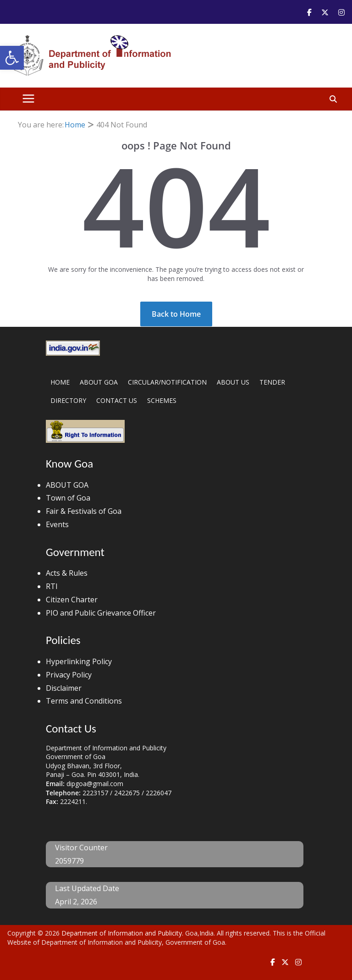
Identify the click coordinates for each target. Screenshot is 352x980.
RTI (52, 586)
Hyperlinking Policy (79, 661)
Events (57, 524)
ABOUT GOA (99, 382)
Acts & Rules (67, 573)
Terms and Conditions (84, 701)
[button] (12, 58)
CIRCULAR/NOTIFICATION (167, 382)
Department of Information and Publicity (122, 933)
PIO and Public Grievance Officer (101, 613)
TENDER (272, 382)
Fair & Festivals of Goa (84, 511)
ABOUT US (233, 382)
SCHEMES (162, 400)
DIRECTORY (68, 400)
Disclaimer (64, 688)
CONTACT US (117, 400)
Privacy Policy (69, 675)
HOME (60, 382)
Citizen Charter (72, 600)
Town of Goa (68, 498)
